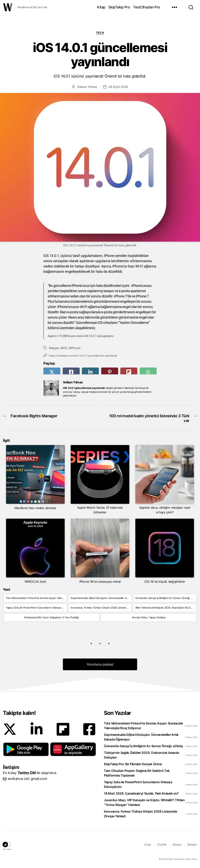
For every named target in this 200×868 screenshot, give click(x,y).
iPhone (75, 348)
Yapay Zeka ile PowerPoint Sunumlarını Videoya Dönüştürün (36, 608)
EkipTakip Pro (119, 7)
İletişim (192, 845)
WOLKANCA (8, 7)
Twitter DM (27, 773)
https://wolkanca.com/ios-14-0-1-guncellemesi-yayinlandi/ (83, 356)
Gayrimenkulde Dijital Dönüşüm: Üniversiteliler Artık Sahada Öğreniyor (101, 598)
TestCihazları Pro (147, 7)
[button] (26, 749)
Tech (100, 33)
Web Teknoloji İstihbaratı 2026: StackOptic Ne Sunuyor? (166, 608)
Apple (55, 348)
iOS (65, 348)
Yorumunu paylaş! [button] (100, 664)
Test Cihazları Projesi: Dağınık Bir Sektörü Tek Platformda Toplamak (137, 773)
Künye (177, 845)
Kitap (101, 7)
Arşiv (148, 845)
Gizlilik (162, 845)
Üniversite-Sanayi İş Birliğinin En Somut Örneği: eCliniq (166, 598)
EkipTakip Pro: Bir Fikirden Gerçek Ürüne (133, 764)
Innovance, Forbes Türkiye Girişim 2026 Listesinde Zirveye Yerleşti (101, 608)
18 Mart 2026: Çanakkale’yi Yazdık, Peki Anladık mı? (141, 793)
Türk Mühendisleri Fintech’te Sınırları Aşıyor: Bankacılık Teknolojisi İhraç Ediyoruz (36, 598)
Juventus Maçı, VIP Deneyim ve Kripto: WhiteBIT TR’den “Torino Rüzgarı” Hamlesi (144, 802)
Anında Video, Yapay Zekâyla (149, 617)
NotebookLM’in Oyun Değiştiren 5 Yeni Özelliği (51, 617)
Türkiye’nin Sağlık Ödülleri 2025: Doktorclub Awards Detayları (142, 755)
